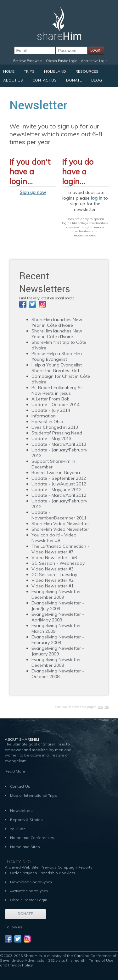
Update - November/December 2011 (59, 515)
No (107, 707)
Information (44, 416)
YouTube (18, 829)
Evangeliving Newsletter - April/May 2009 (58, 617)
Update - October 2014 (56, 405)
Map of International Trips (34, 795)
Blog (97, 80)
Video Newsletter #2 (53, 580)
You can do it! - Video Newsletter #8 (54, 538)
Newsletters (21, 810)
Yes (100, 707)
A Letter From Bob (51, 399)
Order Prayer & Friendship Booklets (43, 873)
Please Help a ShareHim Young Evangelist (57, 356)
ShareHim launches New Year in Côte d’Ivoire (57, 322)
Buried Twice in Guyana (56, 473)
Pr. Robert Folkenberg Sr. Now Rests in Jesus (57, 390)
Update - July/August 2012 (59, 484)
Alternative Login (94, 61)
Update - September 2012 (59, 478)
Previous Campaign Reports (67, 867)
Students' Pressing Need (57, 433)
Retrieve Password (28, 61)
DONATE (25, 914)
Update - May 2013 (51, 439)
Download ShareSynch (31, 882)
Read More (15, 771)
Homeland (55, 71)
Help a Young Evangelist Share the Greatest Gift (57, 368)
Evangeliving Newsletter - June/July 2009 (58, 606)
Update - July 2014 (51, 410)
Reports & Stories (26, 820)
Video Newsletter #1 (53, 586)
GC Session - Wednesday (58, 563)
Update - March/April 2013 (59, 444)
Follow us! (14, 927)
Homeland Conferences (32, 838)
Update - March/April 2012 (59, 495)
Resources (87, 71)
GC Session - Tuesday (54, 575)
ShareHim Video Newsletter (60, 524)
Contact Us (45, 80)
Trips (29, 71)
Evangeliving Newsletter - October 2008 (58, 674)
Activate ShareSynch (29, 891)
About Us (13, 80)
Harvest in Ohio (47, 422)
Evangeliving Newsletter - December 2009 (58, 594)
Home (9, 71)
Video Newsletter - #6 (54, 558)
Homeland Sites (25, 847)
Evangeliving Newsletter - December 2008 (58, 662)
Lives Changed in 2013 (55, 427)
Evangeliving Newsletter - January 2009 (58, 651)
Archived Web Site (22, 867)
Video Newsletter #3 (53, 569)
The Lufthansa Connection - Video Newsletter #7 (60, 549)
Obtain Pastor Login (62, 61)
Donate (74, 80)
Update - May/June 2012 (56, 490)
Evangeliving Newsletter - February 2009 (58, 640)
